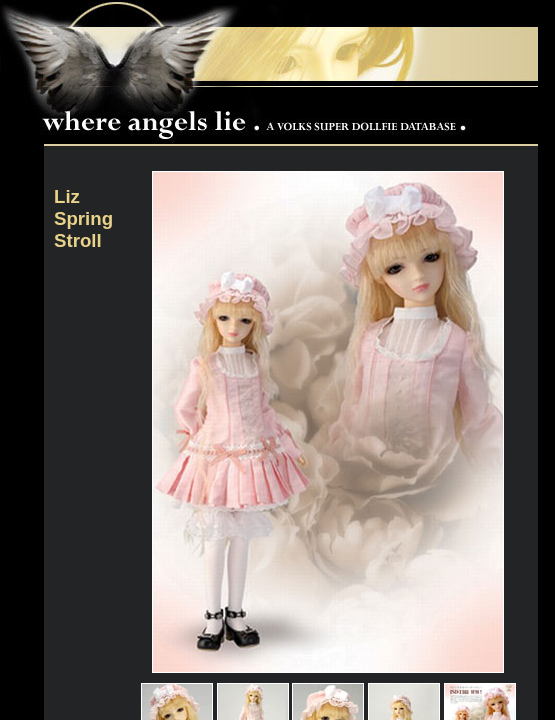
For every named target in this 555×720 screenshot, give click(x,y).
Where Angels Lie (259, 115)
